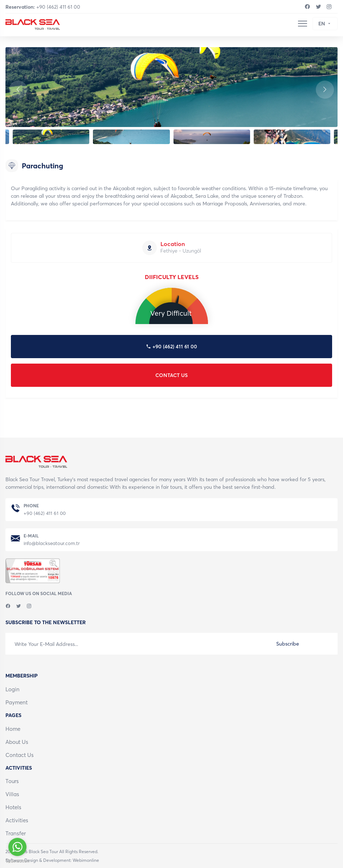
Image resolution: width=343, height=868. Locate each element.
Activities (17, 820)
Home (13, 729)
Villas (12, 794)
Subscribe (288, 644)
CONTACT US (171, 375)
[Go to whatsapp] (17, 847)
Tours (12, 781)
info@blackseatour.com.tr (52, 543)
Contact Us (20, 755)
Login (13, 689)
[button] (325, 90)
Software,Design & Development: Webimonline (52, 860)
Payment (17, 702)
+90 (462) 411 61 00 (43, 7)
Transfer (16, 833)
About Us (17, 742)
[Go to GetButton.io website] (17, 861)
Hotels (13, 807)
